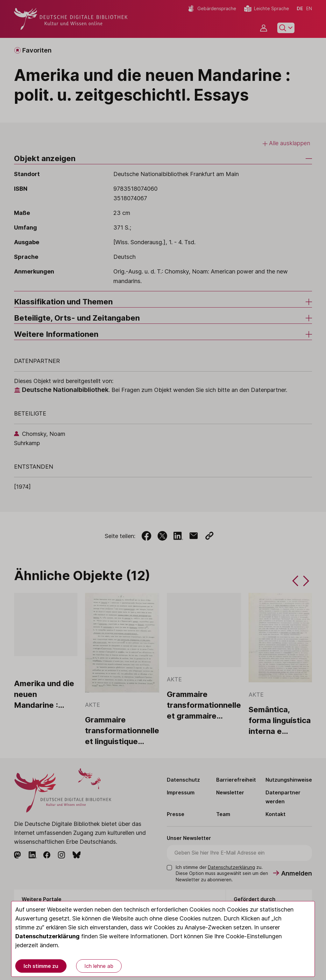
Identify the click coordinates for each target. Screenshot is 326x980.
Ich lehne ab (99, 966)
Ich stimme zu (41, 966)
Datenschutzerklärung (47, 936)
